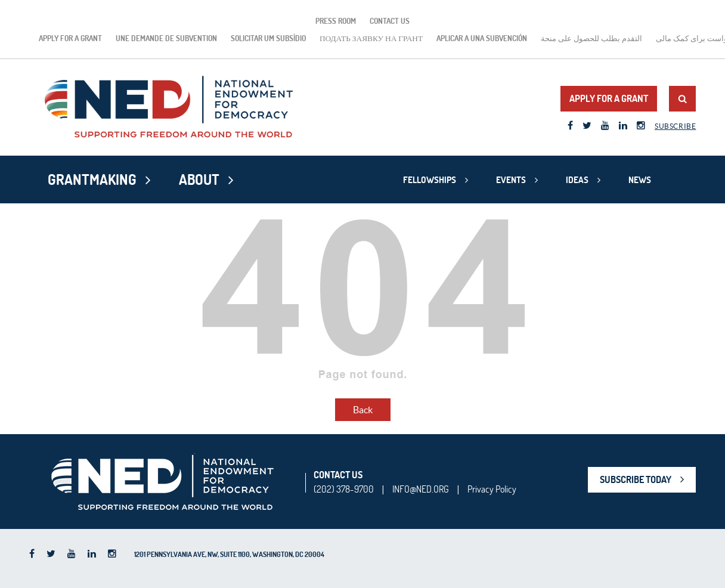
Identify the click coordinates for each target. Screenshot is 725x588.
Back (363, 410)
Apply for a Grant (70, 38)
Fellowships (430, 180)
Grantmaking (92, 180)
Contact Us (390, 21)
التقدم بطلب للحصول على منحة (591, 38)
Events (511, 180)
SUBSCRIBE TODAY (636, 479)
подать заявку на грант (371, 38)
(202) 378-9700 (344, 489)
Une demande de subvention (166, 38)
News (640, 180)
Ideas (577, 180)
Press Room (336, 21)
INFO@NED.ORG (421, 489)
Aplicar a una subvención (482, 38)
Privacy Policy (492, 489)
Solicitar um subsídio (268, 38)
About (199, 180)
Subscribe (675, 126)
